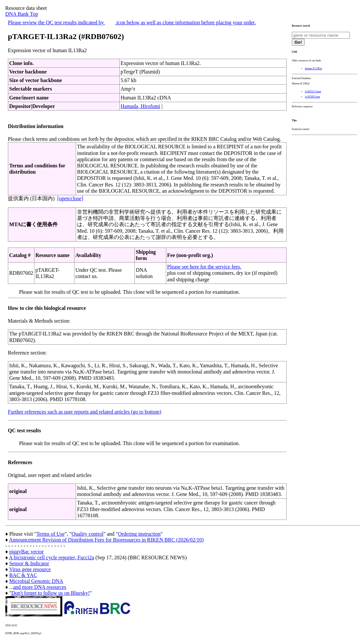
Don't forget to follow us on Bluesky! (51, 593)
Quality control (87, 534)
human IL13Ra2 (313, 68)
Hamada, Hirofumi (140, 106)
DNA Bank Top (22, 14)
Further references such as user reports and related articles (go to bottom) (85, 412)
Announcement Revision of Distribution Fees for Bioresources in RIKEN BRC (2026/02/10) (106, 540)
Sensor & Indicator (29, 563)
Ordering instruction (139, 534)
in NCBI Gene (312, 97)
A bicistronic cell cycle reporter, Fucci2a (51, 558)
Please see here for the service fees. (204, 267)
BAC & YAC (23, 575)
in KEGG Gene (313, 91)
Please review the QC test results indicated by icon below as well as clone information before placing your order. (132, 22)
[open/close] (70, 198)
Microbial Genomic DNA (36, 581)
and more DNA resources (40, 587)
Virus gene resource (30, 569)
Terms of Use (50, 534)
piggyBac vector (26, 552)
